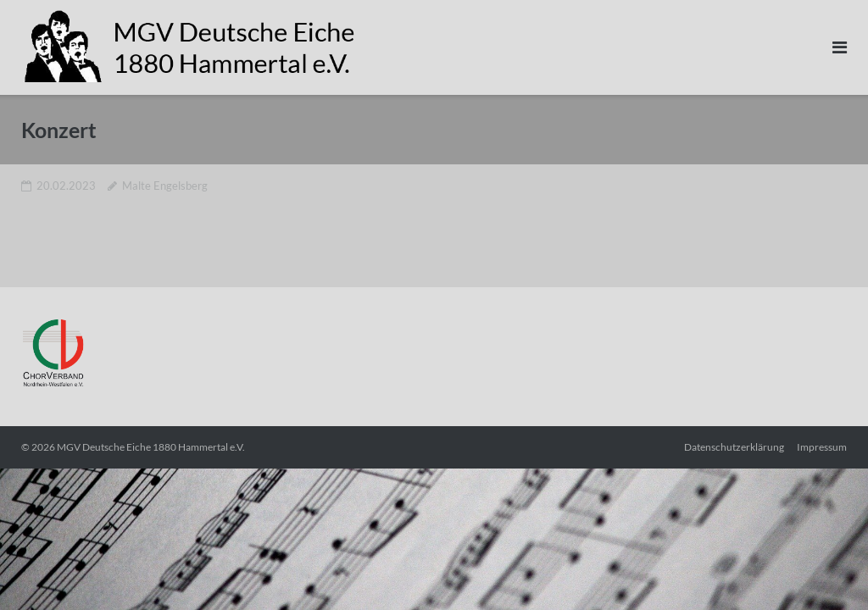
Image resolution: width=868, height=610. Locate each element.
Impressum (822, 447)
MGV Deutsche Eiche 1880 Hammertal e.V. (151, 447)
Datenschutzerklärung (734, 447)
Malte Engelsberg (165, 186)
